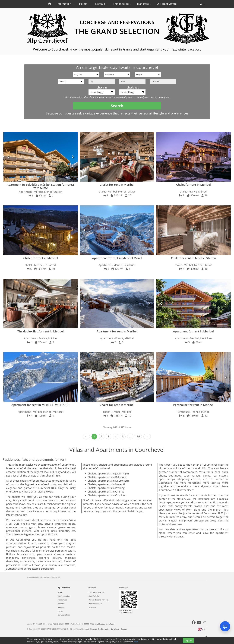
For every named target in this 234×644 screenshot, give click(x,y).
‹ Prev (86, 437)
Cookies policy (104, 629)
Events (60, 611)
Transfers (144, 4)
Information (65, 4)
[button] (8, 157)
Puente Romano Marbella (98, 600)
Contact (124, 629)
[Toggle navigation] (202, 4)
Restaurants (62, 600)
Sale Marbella (94, 596)
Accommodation (64, 596)
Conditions (115, 629)
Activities (61, 604)
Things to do (122, 4)
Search (117, 106)
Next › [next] (147, 437)
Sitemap (94, 629)
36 (138, 436)
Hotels (84, 4)
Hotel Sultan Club (95, 604)
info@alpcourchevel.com (105, 624)
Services (61, 607)
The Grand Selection (96, 592)
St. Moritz (92, 607)
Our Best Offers (167, 4)
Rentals (101, 4)
